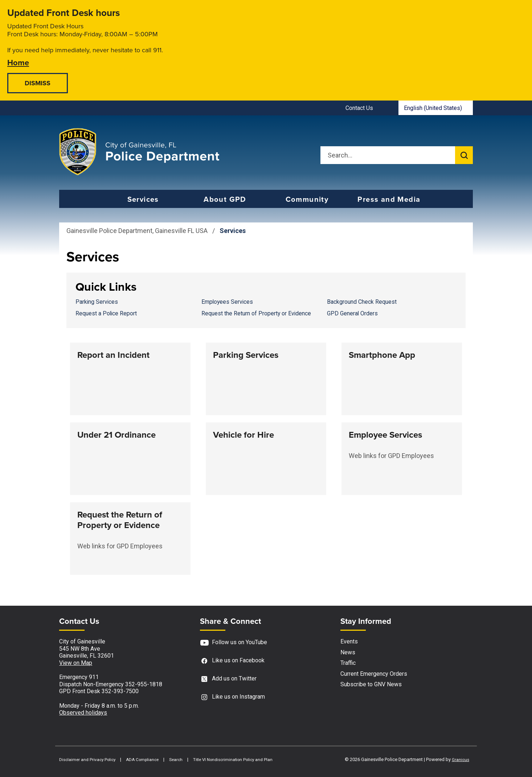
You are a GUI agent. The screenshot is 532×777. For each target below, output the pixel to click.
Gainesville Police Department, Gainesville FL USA (137, 231)
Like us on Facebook (232, 661)
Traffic (348, 663)
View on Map (76, 663)
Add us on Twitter (228, 679)
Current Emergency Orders (374, 674)
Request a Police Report (106, 313)
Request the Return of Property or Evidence (256, 313)
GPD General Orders (352, 313)
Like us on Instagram (232, 697)
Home (18, 62)
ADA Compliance (142, 760)
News (348, 652)
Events (349, 641)
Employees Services (227, 302)
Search (176, 760)
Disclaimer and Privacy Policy (87, 760)
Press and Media (389, 199)
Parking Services (97, 302)
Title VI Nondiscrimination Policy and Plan (233, 760)
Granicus (461, 760)
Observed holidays (83, 713)
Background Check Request (362, 302)
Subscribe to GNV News (371, 684)
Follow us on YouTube (234, 643)
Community (307, 199)
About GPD (225, 199)
